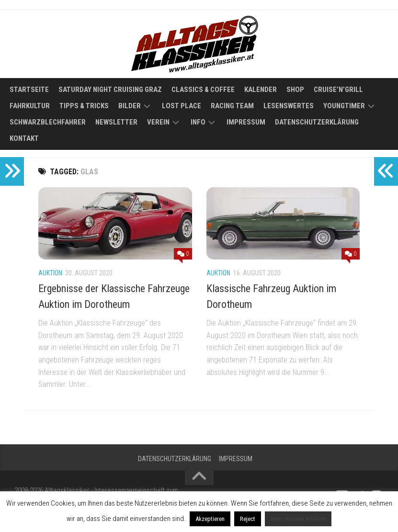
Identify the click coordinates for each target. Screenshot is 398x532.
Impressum (246, 122)
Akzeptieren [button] (210, 519)
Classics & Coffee (203, 90)
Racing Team (232, 106)
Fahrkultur (30, 106)
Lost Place (182, 106)
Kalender (261, 90)
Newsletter (116, 122)
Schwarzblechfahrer (48, 122)
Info (198, 122)
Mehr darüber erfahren (298, 519)
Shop (295, 90)
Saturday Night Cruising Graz (110, 90)
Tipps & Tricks (84, 106)
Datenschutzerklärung (317, 122)
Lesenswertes (289, 106)
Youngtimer (344, 106)
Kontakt (24, 138)
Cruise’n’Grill (338, 90)
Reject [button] (248, 519)
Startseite (29, 90)
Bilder (130, 106)
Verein (158, 122)
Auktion (50, 273)
